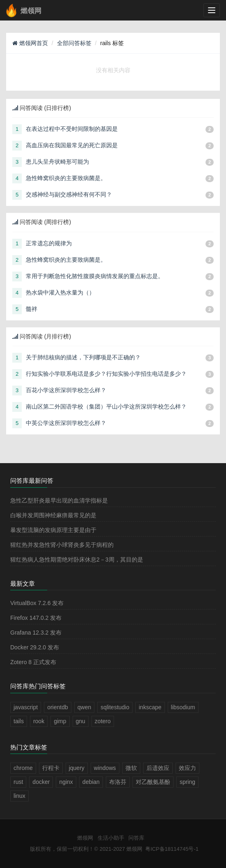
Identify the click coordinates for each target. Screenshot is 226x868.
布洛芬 (118, 782)
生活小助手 (111, 838)
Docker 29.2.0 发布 (35, 647)
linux (19, 796)
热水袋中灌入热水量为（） (60, 292)
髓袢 (32, 309)
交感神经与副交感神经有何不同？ (69, 194)
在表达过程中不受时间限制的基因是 (72, 129)
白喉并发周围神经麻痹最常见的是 (53, 515)
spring (187, 782)
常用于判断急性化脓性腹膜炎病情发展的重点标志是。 (95, 276)
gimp (60, 721)
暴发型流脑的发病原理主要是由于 (53, 530)
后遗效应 (158, 768)
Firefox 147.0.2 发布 (36, 618)
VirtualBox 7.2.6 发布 (37, 603)
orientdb (58, 707)
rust (18, 782)
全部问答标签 (74, 43)
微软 (131, 768)
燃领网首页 (30, 43)
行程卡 (51, 768)
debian (91, 782)
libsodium (183, 707)
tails (19, 721)
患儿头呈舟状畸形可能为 (57, 162)
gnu (81, 721)
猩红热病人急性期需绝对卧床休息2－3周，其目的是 (77, 560)
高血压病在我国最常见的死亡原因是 (72, 145)
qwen (84, 707)
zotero (103, 721)
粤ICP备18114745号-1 (172, 849)
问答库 (136, 838)
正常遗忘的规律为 (49, 243)
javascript (26, 707)
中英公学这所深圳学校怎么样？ (66, 423)
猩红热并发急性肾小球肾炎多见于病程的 (62, 545)
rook (39, 721)
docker (41, 782)
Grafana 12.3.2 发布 (36, 633)
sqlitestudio (115, 707)
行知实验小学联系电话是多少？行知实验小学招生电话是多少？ (106, 374)
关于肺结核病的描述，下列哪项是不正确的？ (83, 357)
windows (105, 768)
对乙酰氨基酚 (153, 782)
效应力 (187, 768)
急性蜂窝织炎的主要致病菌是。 (66, 178)
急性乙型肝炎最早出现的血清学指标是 (59, 500)
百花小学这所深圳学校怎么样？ (66, 390)
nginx (66, 782)
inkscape (150, 707)
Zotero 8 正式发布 (33, 662)
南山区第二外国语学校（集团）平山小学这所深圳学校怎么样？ (106, 407)
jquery (77, 768)
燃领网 (85, 838)
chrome (23, 768)
